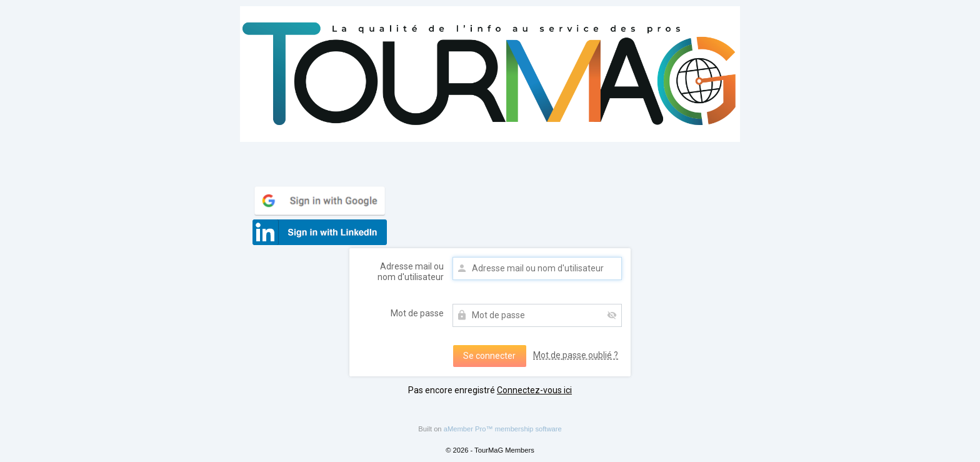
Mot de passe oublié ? (576, 355)
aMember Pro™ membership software (503, 429)
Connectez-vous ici (534, 390)
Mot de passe (417, 313)
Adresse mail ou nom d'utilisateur (411, 272)
